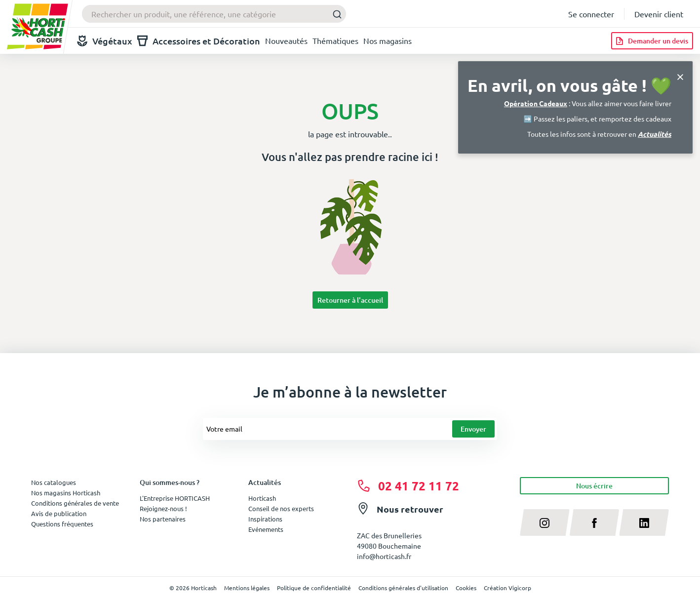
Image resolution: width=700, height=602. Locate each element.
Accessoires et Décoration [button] (199, 41)
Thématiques (335, 40)
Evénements (266, 529)
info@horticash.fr (384, 556)
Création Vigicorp (507, 588)
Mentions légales (247, 588)
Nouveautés (286, 40)
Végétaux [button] (105, 41)
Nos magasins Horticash (66, 493)
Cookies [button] (466, 588)
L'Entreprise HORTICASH (175, 498)
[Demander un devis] (652, 41)
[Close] (680, 76)
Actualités (655, 134)
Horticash (262, 498)
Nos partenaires (163, 519)
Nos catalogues (54, 482)
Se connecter (591, 14)
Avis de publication (59, 513)
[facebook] (595, 522)
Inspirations (265, 519)
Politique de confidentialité (314, 588)
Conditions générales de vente (75, 503)
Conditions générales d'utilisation (403, 588)
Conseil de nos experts (281, 508)
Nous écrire (594, 486)
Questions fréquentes (62, 524)
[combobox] (214, 14)
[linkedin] (644, 522)
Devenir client (659, 14)
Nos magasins (388, 40)
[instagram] (545, 522)
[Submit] (334, 14)
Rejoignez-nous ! (163, 508)
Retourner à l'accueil (350, 300)
